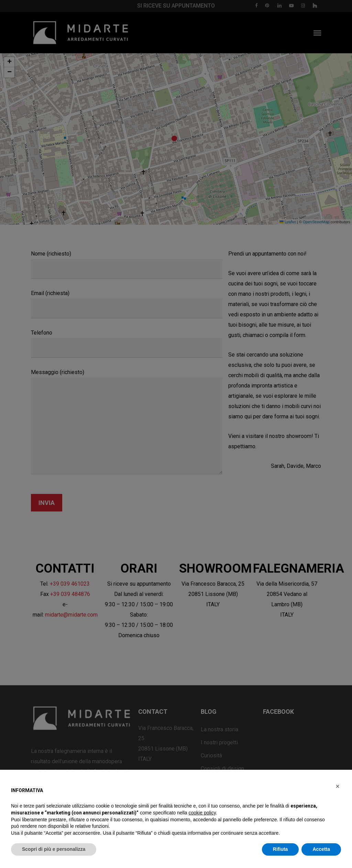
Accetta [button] (321, 849)
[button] (338, 786)
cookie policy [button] (202, 813)
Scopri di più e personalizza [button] (54, 849)
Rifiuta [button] (280, 849)
